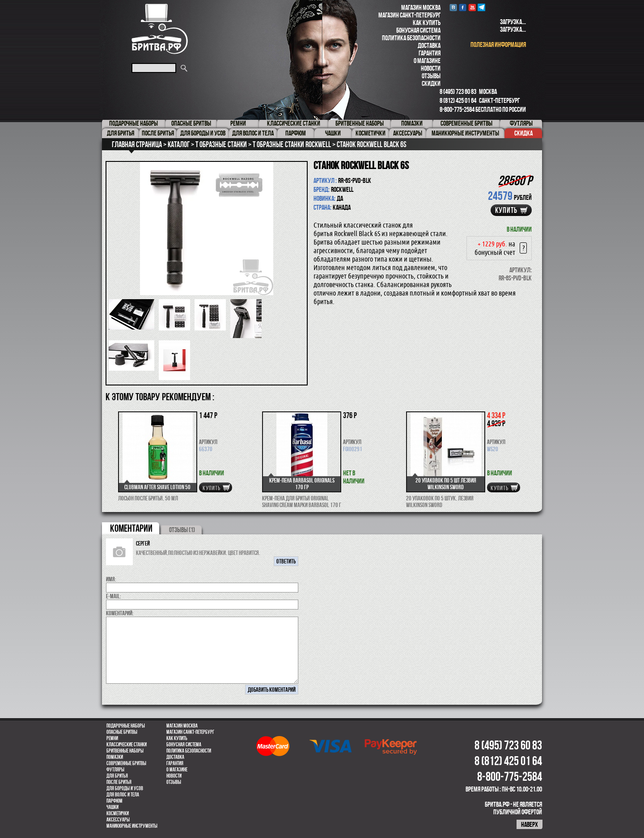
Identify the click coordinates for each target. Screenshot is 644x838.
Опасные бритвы (122, 732)
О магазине (427, 61)
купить (506, 210)
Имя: (111, 579)
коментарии (131, 528)
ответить (286, 561)
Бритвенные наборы (125, 751)
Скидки (431, 83)
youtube (472, 7)
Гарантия (430, 53)
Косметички (118, 813)
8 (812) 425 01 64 (458, 100)
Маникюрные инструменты (132, 826)
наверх (530, 824)
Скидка (523, 133)
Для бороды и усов (125, 788)
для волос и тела (123, 795)
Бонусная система (418, 30)
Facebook (463, 7)
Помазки (115, 757)
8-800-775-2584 (457, 109)
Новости (431, 68)
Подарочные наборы (126, 726)
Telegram (481, 7)
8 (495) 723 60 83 (458, 91)
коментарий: (120, 613)
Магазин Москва (421, 7)
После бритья (119, 782)
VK (453, 7)
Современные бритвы (126, 763)
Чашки (112, 807)
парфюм (114, 801)
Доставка (429, 45)
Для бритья (117, 776)
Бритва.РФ (160, 29)
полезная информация (498, 44)
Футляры (115, 770)
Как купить (427, 23)
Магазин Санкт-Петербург (409, 15)
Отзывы (431, 76)
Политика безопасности (411, 38)
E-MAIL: (114, 596)
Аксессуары (118, 820)
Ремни (112, 738)
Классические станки (127, 745)
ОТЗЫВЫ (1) (182, 530)
